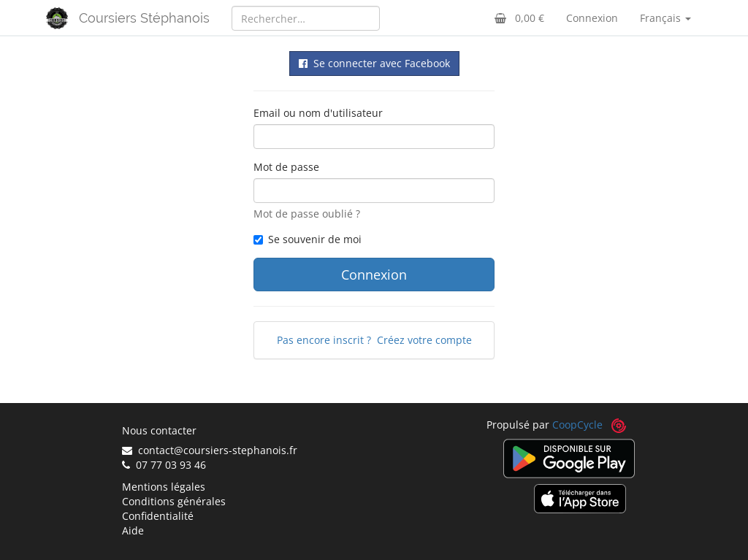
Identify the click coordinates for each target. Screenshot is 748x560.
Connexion (592, 18)
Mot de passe (286, 167)
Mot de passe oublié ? (307, 214)
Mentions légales (164, 487)
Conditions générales (174, 501)
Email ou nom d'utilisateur (318, 113)
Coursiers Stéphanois (144, 18)
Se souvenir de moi (308, 239)
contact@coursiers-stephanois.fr (210, 450)
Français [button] (665, 18)
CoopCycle (577, 425)
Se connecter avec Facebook (374, 63)
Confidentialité (158, 516)
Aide (133, 530)
